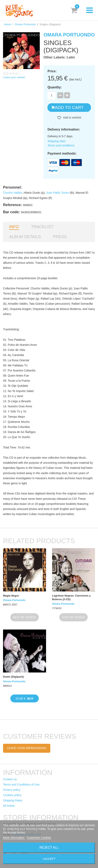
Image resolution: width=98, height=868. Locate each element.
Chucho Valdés (13, 193)
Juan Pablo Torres (58, 193)
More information (14, 838)
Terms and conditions (61, 145)
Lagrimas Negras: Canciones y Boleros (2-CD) (71, 597)
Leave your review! (14, 77)
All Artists (9, 806)
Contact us (10, 779)
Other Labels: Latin (59, 57)
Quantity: (55, 87)
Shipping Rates (13, 800)
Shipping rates (57, 141)
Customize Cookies (39, 838)
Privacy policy (12, 790)
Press (60, 237)
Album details (25, 237)
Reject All (49, 848)
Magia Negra (11, 596)
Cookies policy (12, 795)
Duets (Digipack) (13, 677)
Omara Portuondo (25, 24)
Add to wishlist (72, 118)
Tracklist (42, 227)
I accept (49, 859)
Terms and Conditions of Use (21, 784)
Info (14, 227)
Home (8, 24)
